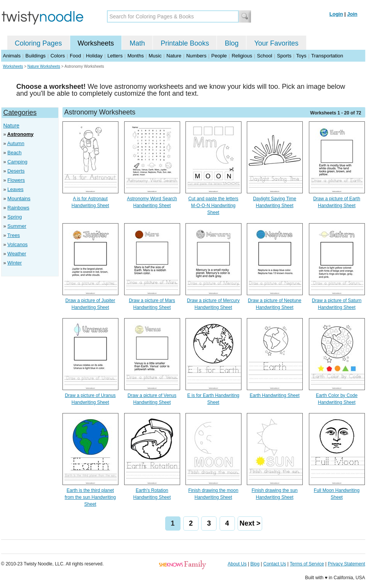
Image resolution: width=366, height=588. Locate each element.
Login (336, 14)
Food (75, 56)
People (219, 56)
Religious (242, 56)
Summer (17, 226)
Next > (250, 523)
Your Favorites (276, 43)
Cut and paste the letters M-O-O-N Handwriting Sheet (213, 206)
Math (137, 43)
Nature (174, 56)
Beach (14, 153)
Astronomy (21, 134)
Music (155, 56)
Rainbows (18, 208)
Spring (15, 217)
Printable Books (185, 43)
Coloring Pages (39, 43)
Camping (17, 162)
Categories (20, 113)
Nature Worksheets (44, 66)
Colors (58, 56)
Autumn (16, 143)
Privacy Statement (346, 564)
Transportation (327, 56)
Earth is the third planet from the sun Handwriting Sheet (90, 497)
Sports (284, 56)
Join (352, 14)
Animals (12, 56)
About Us (237, 564)
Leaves (15, 189)
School (265, 56)
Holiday (94, 56)
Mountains (19, 198)
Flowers (16, 180)
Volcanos (17, 244)
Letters (115, 56)
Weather (17, 254)
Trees (14, 235)
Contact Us (275, 564)
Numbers (196, 56)
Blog (231, 43)
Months (136, 56)
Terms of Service (307, 564)
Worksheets (96, 43)
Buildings (35, 56)
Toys (301, 56)
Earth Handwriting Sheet (274, 395)
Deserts (16, 171)
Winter (15, 263)
